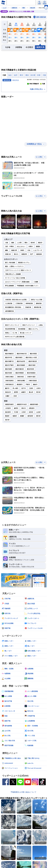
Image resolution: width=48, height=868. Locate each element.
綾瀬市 (24, 413)
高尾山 (7, 354)
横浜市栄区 (31, 390)
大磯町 (7, 417)
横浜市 (40, 264)
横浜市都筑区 (31, 394)
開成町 (7, 437)
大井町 (24, 433)
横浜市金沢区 (21, 383)
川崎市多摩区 (21, 402)
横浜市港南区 (21, 387)
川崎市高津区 (9, 402)
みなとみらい (21, 268)
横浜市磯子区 (9, 383)
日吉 (29, 272)
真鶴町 (22, 437)
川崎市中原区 (31, 398)
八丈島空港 (9, 325)
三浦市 (31, 410)
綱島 (7, 272)
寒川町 (38, 413)
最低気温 (16, 80)
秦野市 (16, 429)
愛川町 (38, 437)
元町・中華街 (9, 268)
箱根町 (15, 437)
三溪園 (36, 303)
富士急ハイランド (26, 354)
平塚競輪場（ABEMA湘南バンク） (28, 307)
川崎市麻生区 (9, 406)
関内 (26, 264)
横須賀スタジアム (24, 284)
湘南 (13, 264)
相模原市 (24, 276)
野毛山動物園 (9, 307)
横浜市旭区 (32, 387)
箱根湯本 (39, 276)
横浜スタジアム (33, 350)
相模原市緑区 (9, 426)
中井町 (16, 433)
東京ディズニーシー (29, 346)
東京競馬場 (22, 350)
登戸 (32, 276)
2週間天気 (14, 8)
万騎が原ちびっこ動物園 (13, 295)
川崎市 (22, 272)
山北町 (38, 433)
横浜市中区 (9, 379)
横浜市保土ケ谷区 (31, 379)
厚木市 (24, 429)
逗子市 (24, 410)
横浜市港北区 (33, 383)
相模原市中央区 (22, 426)
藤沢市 (7, 410)
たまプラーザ (38, 272)
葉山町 (31, 413)
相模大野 (14, 272)
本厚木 (31, 268)
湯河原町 (30, 437)
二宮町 (15, 417)
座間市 (16, 413)
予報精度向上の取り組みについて (23, 813)
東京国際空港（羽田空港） (14, 329)
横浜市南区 (19, 379)
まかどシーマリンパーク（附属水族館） (18, 303)
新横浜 (38, 268)
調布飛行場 (38, 329)
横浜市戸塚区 (9, 387)
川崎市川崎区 (9, 398)
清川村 (7, 441)
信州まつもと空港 (37, 321)
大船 (7, 264)
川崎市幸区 (20, 398)
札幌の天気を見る (38, 110)
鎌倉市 (35, 406)
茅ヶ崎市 (15, 410)
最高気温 (7, 80)
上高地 (40, 346)
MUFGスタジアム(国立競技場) (15, 358)
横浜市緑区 (9, 390)
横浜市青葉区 (20, 394)
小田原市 (8, 429)
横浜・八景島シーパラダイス (14, 288)
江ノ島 (15, 354)
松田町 (31, 433)
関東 (24, 8)
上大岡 (19, 264)
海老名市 (8, 413)
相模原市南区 (34, 426)
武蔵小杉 (8, 276)
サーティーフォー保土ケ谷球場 (15, 299)
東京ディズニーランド (12, 346)
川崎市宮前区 (33, 402)
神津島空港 (29, 325)
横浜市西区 (33, 375)
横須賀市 (20, 406)
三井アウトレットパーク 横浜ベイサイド (18, 291)
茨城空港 (28, 329)
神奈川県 (33, 8)
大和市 (38, 410)
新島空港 (39, 325)
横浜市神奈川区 (22, 375)
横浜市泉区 (9, 394)
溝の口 (16, 276)
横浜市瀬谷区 (20, 390)
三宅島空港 (19, 325)
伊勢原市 (32, 429)
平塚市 (28, 406)
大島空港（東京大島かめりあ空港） (16, 321)
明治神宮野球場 (10, 350)
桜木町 (33, 264)
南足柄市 (8, 433)
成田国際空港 (9, 332)
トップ (4, 8)
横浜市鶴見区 (9, 375)
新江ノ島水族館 (10, 284)
